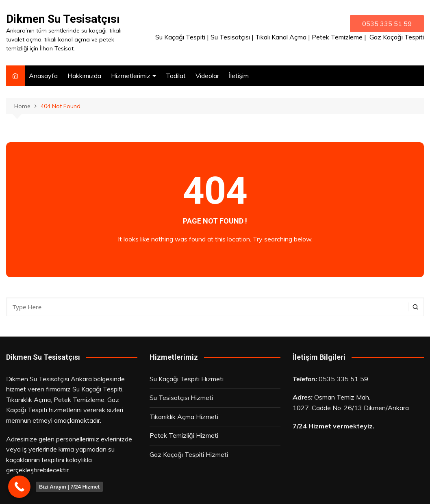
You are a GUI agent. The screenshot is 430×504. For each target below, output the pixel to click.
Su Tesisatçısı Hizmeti (181, 398)
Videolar (207, 76)
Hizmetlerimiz (131, 76)
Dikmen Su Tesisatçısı (63, 19)
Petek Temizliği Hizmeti (184, 435)
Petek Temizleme (337, 37)
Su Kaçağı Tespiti (180, 37)
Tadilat (176, 76)
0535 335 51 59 (343, 379)
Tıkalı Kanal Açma (281, 37)
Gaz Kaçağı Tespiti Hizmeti (189, 454)
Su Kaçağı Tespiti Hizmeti (187, 379)
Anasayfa (43, 76)
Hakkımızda (84, 76)
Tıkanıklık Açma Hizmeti (184, 417)
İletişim (239, 76)
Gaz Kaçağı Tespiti (397, 37)
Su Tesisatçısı (230, 37)
